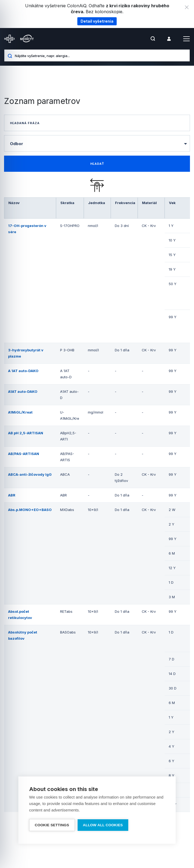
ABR (12, 495)
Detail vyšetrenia (97, 21)
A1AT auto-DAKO (23, 391)
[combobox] (97, 143)
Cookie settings (52, 825)
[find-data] (97, 164)
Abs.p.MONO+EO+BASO (30, 510)
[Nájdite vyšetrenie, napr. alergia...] (100, 55)
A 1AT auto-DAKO (23, 371)
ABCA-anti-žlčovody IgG (30, 474)
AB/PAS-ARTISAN (24, 454)
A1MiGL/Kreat (20, 412)
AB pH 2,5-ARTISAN (26, 433)
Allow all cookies (103, 825)
